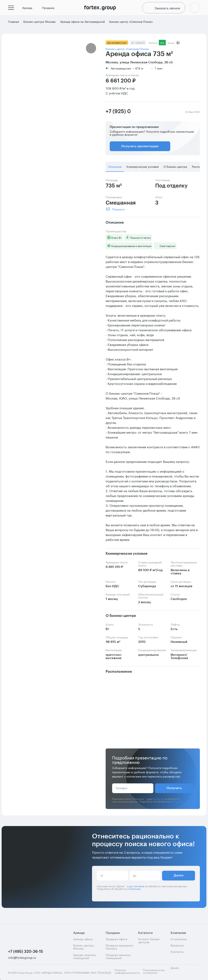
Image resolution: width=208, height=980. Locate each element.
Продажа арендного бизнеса (119, 947)
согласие (158, 801)
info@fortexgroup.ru (22, 958)
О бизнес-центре (175, 169)
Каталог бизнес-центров (149, 940)
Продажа (50, 9)
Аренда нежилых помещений (85, 956)
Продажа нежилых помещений (118, 956)
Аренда (29, 9)
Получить (174, 790)
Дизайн (178, 970)
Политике (177, 803)
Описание (115, 169)
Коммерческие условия (143, 169)
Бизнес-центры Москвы (84, 947)
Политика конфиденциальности (127, 971)
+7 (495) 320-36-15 (25, 952)
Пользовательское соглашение (154, 971)
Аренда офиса (83, 939)
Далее (179, 878)
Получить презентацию (140, 149)
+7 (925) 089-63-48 (118, 114)
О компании (179, 939)
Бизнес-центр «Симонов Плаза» (127, 51)
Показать (118, 211)
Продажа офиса (116, 939)
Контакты (177, 951)
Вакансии (177, 945)
